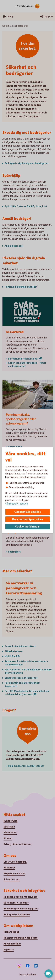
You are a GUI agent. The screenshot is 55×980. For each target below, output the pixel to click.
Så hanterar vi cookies (17, 504)
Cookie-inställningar (27, 527)
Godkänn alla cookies (28, 512)
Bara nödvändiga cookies (28, 519)
